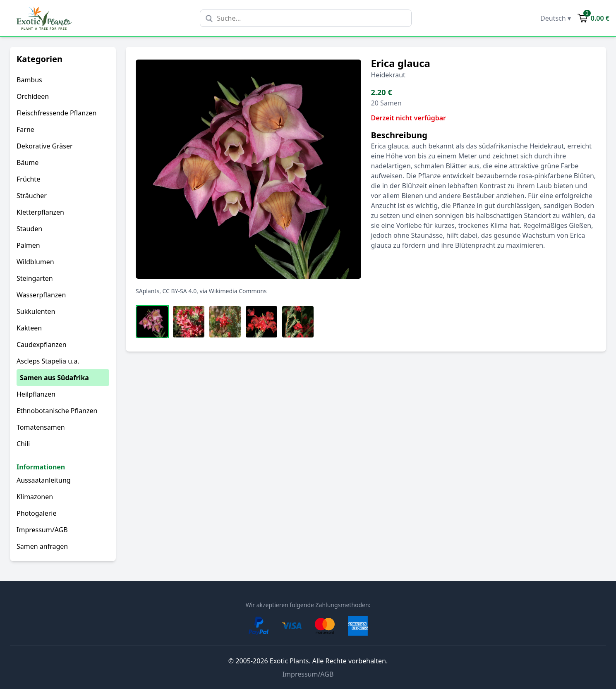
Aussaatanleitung (44, 480)
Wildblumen (35, 262)
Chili (23, 444)
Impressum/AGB (42, 530)
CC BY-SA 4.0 (180, 291)
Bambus (29, 80)
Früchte (28, 179)
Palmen (28, 245)
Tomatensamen (41, 427)
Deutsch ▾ (556, 18)
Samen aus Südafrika (54, 378)
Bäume (28, 163)
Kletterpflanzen (40, 212)
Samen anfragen (42, 546)
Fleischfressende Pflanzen (57, 113)
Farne (25, 129)
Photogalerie (36, 513)
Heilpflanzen (36, 394)
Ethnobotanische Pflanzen (57, 411)
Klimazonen (35, 497)
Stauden (29, 229)
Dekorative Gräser (45, 146)
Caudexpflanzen (42, 344)
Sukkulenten (36, 311)
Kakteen (29, 328)
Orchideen (33, 96)
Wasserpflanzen (41, 295)
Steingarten (35, 278)
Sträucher (32, 196)
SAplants (147, 291)
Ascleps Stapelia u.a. (48, 361)
